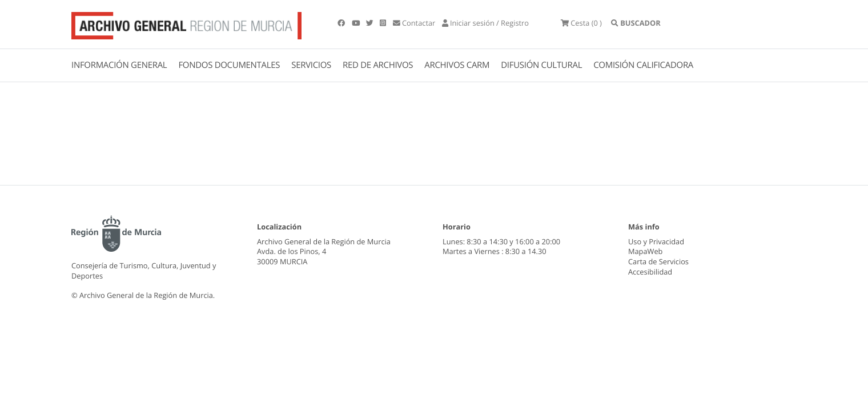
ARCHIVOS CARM (457, 65)
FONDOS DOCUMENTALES (229, 65)
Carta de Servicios (658, 261)
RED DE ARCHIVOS (378, 65)
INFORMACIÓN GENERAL (119, 65)
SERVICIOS (311, 65)
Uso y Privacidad (656, 241)
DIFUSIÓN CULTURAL (541, 65)
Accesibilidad (650, 272)
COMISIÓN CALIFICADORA (643, 65)
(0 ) (581, 23)
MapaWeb (645, 251)
